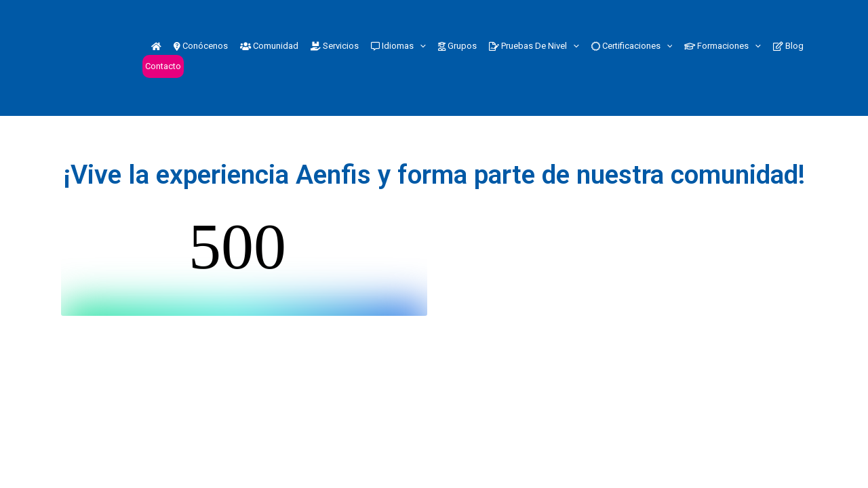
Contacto (163, 66)
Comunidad (269, 46)
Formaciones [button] (723, 46)
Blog (788, 46)
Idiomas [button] (398, 46)
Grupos (457, 46)
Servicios (335, 46)
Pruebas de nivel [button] (534, 46)
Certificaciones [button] (632, 46)
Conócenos (201, 46)
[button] (420, 46)
